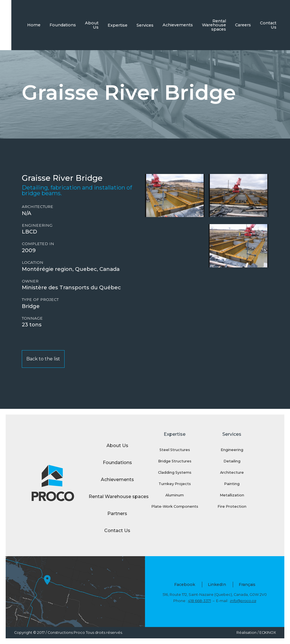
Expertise (118, 25)
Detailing (232, 461)
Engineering (37, 225)
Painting (232, 484)
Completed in (38, 244)
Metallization (232, 495)
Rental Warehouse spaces (214, 25)
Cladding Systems (175, 472)
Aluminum (175, 495)
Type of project (40, 300)
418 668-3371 (200, 601)
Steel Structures (175, 450)
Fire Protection (232, 506)
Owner (30, 281)
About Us (92, 25)
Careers (243, 25)
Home (34, 25)
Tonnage (32, 318)
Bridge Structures (175, 461)
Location (33, 263)
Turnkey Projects (175, 484)
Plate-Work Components (175, 506)
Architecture (38, 207)
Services (145, 25)
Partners (117, 514)
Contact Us (268, 25)
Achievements (178, 25)
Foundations (63, 25)
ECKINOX (268, 633)
